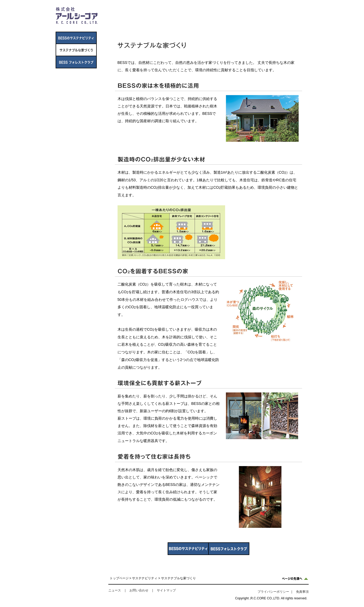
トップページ (119, 578)
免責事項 (302, 592)
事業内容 (159, 25)
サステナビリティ (259, 25)
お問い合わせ (139, 590)
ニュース (225, 25)
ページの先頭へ (295, 579)
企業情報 (125, 25)
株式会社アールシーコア (77, 15)
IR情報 (192, 25)
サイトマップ (166, 590)
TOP (304, 11)
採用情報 (292, 25)
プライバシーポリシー (273, 592)
